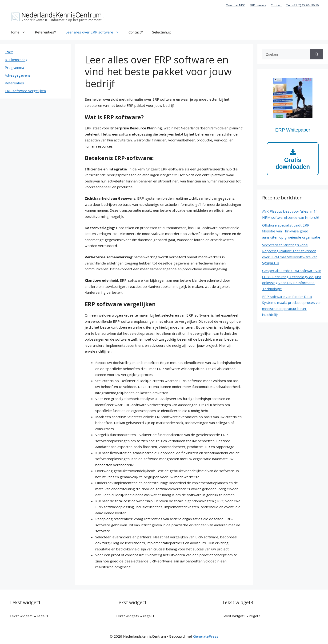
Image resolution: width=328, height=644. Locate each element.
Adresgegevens (18, 75)
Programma (14, 67)
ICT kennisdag (16, 60)
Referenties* (45, 32)
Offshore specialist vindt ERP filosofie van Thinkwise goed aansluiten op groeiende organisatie (291, 231)
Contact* (136, 32)
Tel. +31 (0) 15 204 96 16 (302, 5)
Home (20, 32)
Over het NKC (235, 5)
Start (9, 52)
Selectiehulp (162, 32)
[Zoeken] (317, 54)
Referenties (14, 83)
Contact (276, 5)
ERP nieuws (258, 5)
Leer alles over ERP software (95, 32)
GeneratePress (206, 636)
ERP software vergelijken (25, 91)
